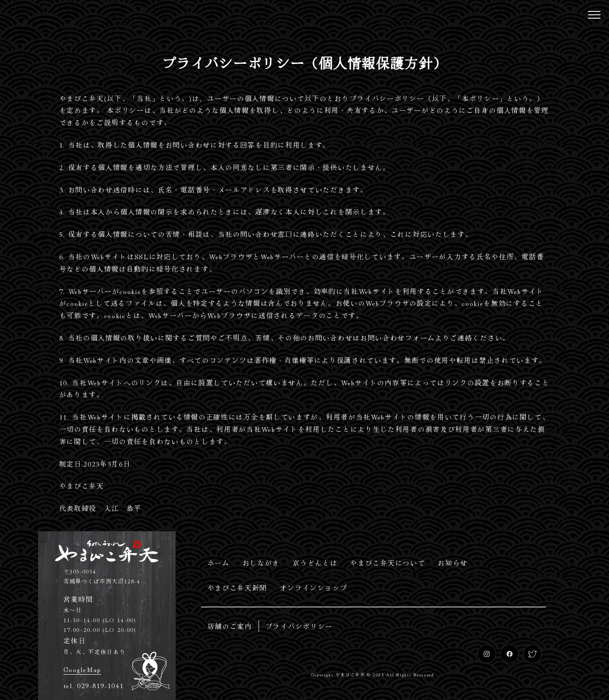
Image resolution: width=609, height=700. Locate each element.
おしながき (261, 563)
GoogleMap (82, 669)
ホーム (219, 563)
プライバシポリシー (299, 626)
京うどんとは (315, 563)
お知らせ (453, 563)
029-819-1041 (100, 685)
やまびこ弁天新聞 (237, 587)
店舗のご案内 (230, 626)
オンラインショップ (313, 587)
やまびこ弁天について (387, 563)
